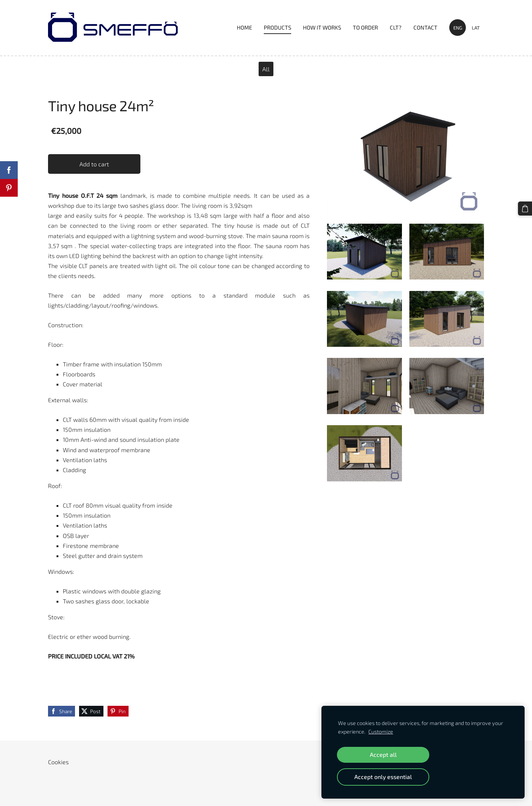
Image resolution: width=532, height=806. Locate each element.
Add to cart (94, 164)
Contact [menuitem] (425, 27)
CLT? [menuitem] (396, 27)
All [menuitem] (266, 69)
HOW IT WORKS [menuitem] (322, 27)
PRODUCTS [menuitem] (277, 27)
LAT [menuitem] (476, 28)
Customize (381, 732)
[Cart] (525, 209)
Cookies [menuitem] (58, 762)
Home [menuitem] (244, 27)
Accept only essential (383, 777)
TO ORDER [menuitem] (365, 27)
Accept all (383, 754)
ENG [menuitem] (458, 28)
